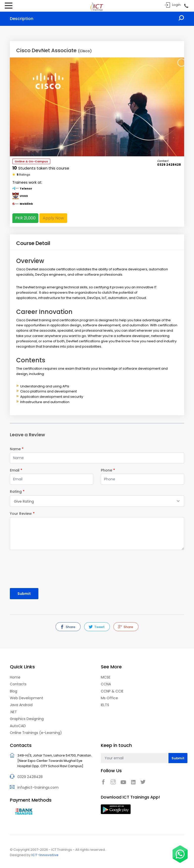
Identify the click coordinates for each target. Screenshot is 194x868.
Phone (108, 470)
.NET (13, 712)
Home (15, 677)
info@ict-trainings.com (38, 787)
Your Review (22, 514)
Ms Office (109, 698)
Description (22, 19)
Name (17, 449)
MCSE (106, 677)
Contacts (18, 684)
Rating (17, 492)
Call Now (186, 6)
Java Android (21, 705)
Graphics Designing (27, 719)
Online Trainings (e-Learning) (36, 733)
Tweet (97, 627)
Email (16, 470)
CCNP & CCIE (112, 691)
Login (176, 5)
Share (68, 627)
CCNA (106, 684)
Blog (14, 691)
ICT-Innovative (45, 855)
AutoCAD (18, 726)
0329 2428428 (30, 777)
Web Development (27, 698)
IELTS (105, 705)
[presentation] (39, 567)
